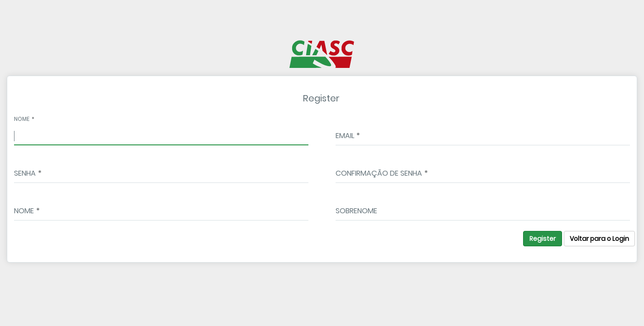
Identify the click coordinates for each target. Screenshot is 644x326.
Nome (22, 119)
